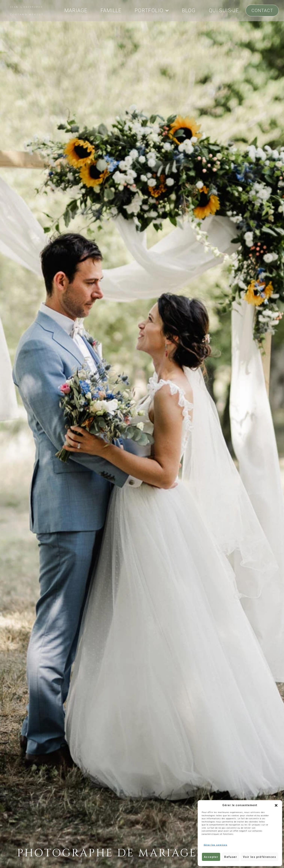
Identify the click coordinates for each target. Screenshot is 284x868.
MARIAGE (76, 11)
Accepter (211, 857)
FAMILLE (111, 11)
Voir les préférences (259, 857)
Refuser (231, 857)
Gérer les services (215, 845)
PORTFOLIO (152, 11)
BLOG (189, 11)
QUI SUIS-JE (224, 11)
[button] (276, 805)
